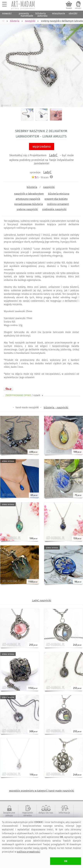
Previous (6, 63)
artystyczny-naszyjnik (28, 199)
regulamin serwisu (27, 814)
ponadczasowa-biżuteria (29, 204)
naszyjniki (49, 187)
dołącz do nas (46, 813)
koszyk (69, 8)
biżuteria (32, 187)
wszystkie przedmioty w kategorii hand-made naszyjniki (42, 791)
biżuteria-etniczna (59, 194)
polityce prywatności (29, 852)
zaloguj (78, 8)
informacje (64, 813)
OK (66, 861)
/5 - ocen (40, 177)
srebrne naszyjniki (27, 209)
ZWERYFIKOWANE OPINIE (25, 395)
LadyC (53, 155)
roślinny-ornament (58, 204)
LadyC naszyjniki (42, 600)
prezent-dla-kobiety (56, 199)
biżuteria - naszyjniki (56, 407)
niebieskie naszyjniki (54, 209)
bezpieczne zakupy (9, 814)
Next (77, 63)
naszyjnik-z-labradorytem (29, 194)
